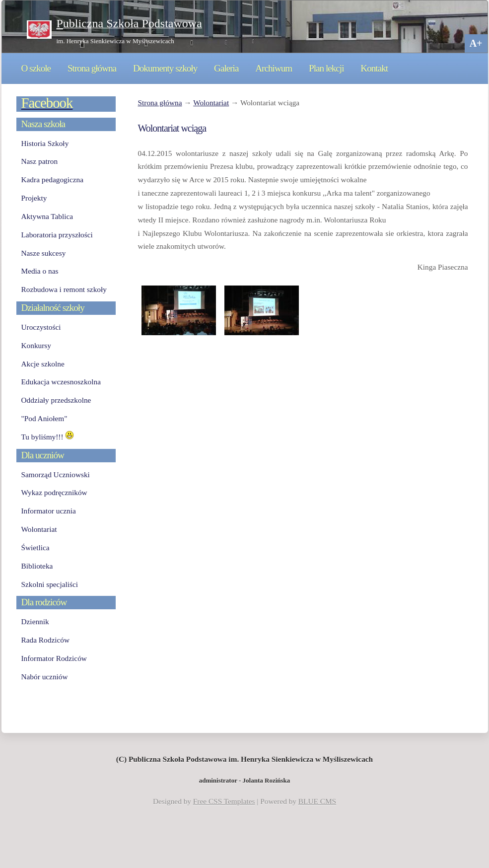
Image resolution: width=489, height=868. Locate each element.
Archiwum (274, 68)
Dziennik (35, 621)
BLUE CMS (317, 801)
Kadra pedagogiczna (53, 180)
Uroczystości (41, 327)
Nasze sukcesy (44, 253)
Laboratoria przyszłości (57, 235)
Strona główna (92, 68)
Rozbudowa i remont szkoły (64, 289)
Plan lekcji (326, 68)
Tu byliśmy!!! (48, 437)
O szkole (36, 68)
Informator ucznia (49, 511)
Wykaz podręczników (54, 492)
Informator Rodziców (54, 658)
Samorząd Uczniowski (56, 474)
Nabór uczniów (45, 677)
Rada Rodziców (45, 640)
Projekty (34, 198)
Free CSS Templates (224, 801)
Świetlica (35, 547)
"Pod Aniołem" (44, 418)
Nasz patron (40, 161)
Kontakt (374, 68)
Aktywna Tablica (47, 216)
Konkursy (36, 345)
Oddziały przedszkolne (56, 400)
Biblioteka (37, 566)
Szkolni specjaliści (50, 584)
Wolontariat (211, 103)
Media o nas (40, 271)
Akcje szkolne (43, 364)
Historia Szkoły (45, 143)
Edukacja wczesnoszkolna (61, 382)
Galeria (226, 68)
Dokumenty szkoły (165, 68)
